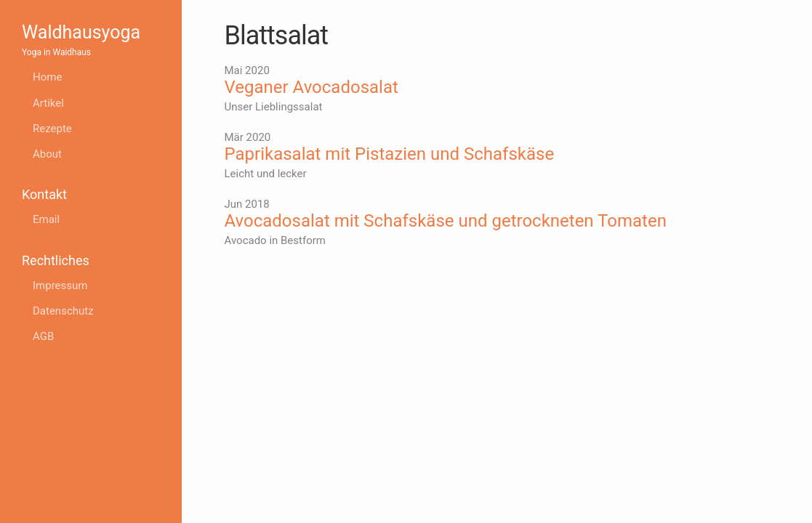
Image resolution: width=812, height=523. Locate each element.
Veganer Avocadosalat (311, 87)
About (47, 154)
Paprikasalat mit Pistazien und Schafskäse (390, 154)
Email (46, 219)
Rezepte (52, 129)
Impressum (60, 285)
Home (47, 77)
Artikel (48, 103)
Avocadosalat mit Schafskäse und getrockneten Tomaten (446, 221)
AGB (43, 336)
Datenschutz (63, 311)
